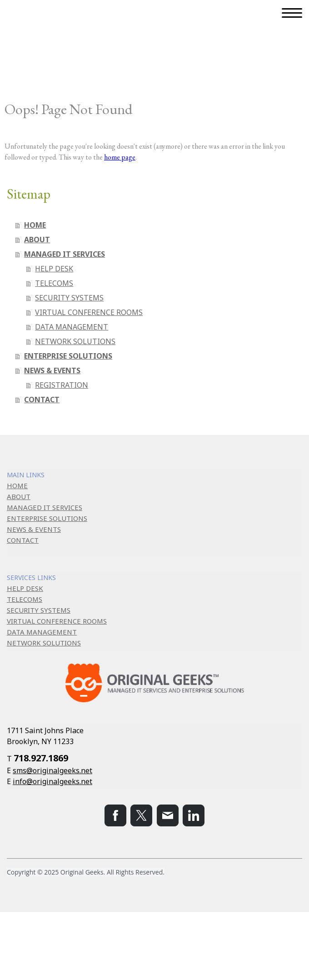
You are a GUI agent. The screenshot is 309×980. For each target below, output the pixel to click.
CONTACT (42, 400)
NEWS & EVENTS (52, 370)
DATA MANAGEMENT (72, 327)
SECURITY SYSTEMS (69, 298)
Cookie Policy (88, 935)
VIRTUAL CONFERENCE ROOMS (89, 312)
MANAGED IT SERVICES (65, 254)
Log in (13, 956)
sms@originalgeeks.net (52, 770)
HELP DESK (54, 269)
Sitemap (123, 935)
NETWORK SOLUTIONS (75, 341)
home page (120, 157)
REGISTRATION (62, 385)
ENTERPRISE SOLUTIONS (68, 356)
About (13, 935)
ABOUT (37, 240)
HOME (35, 225)
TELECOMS (54, 283)
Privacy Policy (45, 935)
